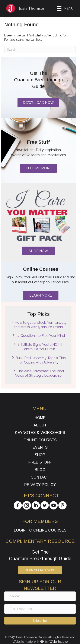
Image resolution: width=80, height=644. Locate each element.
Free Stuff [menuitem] (40, 462)
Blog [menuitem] (40, 470)
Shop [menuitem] (40, 455)
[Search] (40, 50)
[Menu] (65, 8)
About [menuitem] (40, 425)
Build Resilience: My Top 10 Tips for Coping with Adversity (41, 360)
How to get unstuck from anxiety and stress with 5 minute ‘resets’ (40, 325)
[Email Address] (40, 609)
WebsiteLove (59, 642)
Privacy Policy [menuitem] (40, 485)
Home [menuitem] (40, 418)
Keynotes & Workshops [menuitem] (40, 433)
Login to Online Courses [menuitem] (40, 530)
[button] (39, 251)
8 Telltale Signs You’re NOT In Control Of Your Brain (41, 347)
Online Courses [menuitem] (40, 440)
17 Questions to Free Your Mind (41, 336)
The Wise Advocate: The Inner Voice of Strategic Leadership (40, 373)
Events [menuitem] (40, 447)
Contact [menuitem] (40, 477)
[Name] (40, 596)
